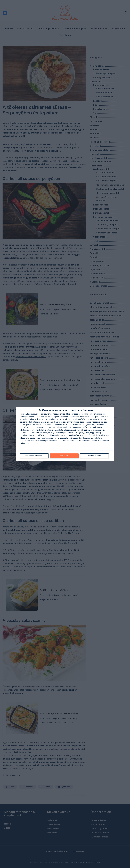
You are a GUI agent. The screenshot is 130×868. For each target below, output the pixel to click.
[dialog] (65, 434)
